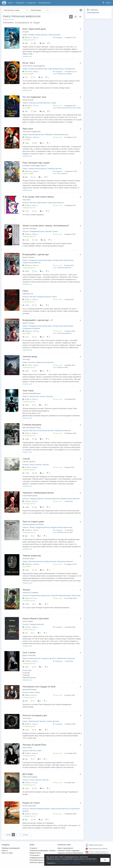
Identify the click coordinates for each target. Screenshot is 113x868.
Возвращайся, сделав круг (36, 254)
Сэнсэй (26, 459)
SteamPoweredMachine (32, 393)
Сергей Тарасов (29, 462)
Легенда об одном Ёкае (34, 745)
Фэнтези (32, 362)
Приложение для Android (96, 849)
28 (43, 507)
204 (44, 240)
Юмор (32, 527)
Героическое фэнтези (56, 203)
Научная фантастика (56, 69)
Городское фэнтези (55, 169)
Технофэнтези (70, 69)
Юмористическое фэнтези (70, 499)
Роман (25, 35)
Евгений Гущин (28, 558)
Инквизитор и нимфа (65, 74)
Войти (108, 3)
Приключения (42, 203)
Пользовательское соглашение (41, 860)
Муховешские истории (65, 532)
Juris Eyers (27, 718)
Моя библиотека (45, 3)
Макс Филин (27, 748)
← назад (7, 835)
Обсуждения (20, 3)
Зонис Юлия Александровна (34, 66)
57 (43, 371)
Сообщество (32, 3)
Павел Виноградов (30, 777)
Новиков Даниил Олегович (33, 524)
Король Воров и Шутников (36, 618)
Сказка (53, 103)
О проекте (33, 848)
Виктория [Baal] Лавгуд (32, 427)
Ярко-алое (28, 129)
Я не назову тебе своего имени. (38, 197)
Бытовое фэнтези (44, 103)
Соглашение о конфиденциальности (38, 856)
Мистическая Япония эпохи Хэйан (69, 108)
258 (43, 43)
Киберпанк (49, 134)
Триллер (46, 465)
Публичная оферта (37, 862)
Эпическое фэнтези (52, 499)
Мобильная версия (94, 845)
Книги (11, 3)
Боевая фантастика (61, 134)
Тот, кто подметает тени (34, 97)
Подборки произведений (11, 848)
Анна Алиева (28, 621)
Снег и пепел (29, 653)
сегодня (36, 23)
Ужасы (54, 297)
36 (42, 77)
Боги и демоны (63, 173)
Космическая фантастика (38, 69)
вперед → (26, 835)
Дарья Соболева (29, 655)
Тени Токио (28, 391)
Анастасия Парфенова (31, 131)
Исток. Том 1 (29, 63)
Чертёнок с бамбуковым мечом (38, 493)
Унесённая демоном (64, 268)
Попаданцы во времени (31, 328)
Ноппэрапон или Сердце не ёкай (39, 687)
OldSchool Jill (28, 294)
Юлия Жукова (28, 100)
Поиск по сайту (7, 853)
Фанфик (31, 35)
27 (43, 143)
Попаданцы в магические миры (40, 260)
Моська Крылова (29, 806)
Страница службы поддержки (68, 851)
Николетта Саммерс (31, 592)
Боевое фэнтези (41, 35)
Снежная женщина (32, 425)
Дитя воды (28, 774)
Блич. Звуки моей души (34, 29)
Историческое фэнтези (45, 430)
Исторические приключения (63, 260)
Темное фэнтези (54, 35)
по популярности (22, 23)
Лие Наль (26, 359)
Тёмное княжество (32, 556)
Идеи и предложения (65, 848)
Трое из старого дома (33, 522)
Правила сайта (35, 853)
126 (43, 111)
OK (105, 860)
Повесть (26, 103)
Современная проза (37, 231)
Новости (5, 851)
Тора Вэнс (27, 200)
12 (43, 337)
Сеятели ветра (30, 357)
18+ (87, 852)
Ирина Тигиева (28, 257)
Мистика (33, 103)
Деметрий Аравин (30, 689)
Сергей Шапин (78, 853)
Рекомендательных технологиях (68, 863)
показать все (27, 56)
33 (43, 788)
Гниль (25, 291)
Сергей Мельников (30, 496)
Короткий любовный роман (61, 596)
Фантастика (34, 396)
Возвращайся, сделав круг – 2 (38, 320)
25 (42, 820)
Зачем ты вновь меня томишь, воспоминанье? (46, 226)
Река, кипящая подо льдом (36, 163)
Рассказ (25, 203)
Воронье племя (63, 367)
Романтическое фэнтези (38, 169)
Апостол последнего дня (35, 715)
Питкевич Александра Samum (34, 166)
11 (43, 473)
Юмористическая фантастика (61, 527)
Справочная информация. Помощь (43, 851)
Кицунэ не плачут (31, 803)
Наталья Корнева (29, 228)
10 (43, 570)
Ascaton (26, 32)
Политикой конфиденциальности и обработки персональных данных (72, 861)
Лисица (26, 590)
